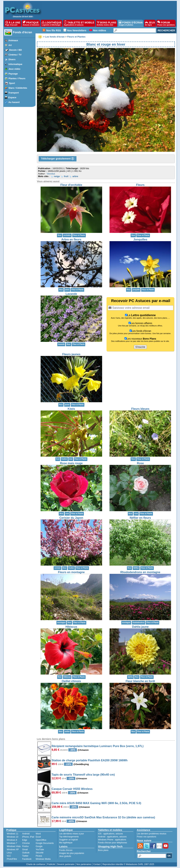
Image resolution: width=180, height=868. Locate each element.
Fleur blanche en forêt (140, 681)
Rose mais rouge (71, 463)
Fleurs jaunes (71, 354)
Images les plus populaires (72, 853)
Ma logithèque (66, 843)
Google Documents (45, 843)
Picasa (39, 856)
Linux (9, 853)
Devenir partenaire (66, 864)
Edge (25, 840)
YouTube (40, 850)
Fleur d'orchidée (71, 185)
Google (39, 846)
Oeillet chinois (71, 681)
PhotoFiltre (12, 859)
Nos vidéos (100, 30)
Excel (38, 837)
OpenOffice (41, 840)
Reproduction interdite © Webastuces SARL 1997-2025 (128, 864)
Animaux (13, 40)
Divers (12, 59)
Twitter (25, 856)
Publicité (51, 864)
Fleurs (140, 185)
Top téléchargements (69, 837)
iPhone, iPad (28, 837)
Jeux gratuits (65, 856)
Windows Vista (14, 846)
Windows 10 (13, 837)
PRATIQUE (31, 23)
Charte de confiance (36, 864)
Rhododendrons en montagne (140, 572)
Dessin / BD (15, 50)
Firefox (25, 846)
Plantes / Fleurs (17, 78)
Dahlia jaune (140, 627)
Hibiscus (71, 627)
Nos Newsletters (77, 30)
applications (109, 834)
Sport (12, 83)
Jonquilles (140, 239)
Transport (14, 93)
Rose (140, 463)
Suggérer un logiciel (69, 840)
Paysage (13, 74)
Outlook (26, 853)
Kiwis (71, 409)
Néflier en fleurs (140, 518)
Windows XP (13, 850)
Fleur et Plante (79, 235)
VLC (9, 856)
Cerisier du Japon (71, 518)
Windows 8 (12, 840)
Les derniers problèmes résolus (152, 834)
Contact (97, 864)
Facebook (27, 859)
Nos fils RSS (54, 30)
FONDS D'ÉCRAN (131, 23)
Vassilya (51, 174)
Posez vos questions (147, 837)
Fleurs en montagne (71, 572)
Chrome (26, 843)
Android (26, 834)
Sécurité (40, 853)
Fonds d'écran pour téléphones (113, 843)
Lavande (71, 294)
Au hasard (14, 102)
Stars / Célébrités (18, 88)
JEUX (150, 23)
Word (38, 834)
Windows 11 (13, 834)
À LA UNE (13, 23)
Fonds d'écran (23, 32)
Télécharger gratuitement (58, 159)
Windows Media (43, 859)
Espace (12, 97)
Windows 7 (12, 843)
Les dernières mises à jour (72, 834)
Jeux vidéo (14, 69)
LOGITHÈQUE (52, 23)
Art (10, 45)
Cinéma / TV (15, 55)
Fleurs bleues (140, 409)
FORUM (166, 23)
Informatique (15, 64)
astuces (119, 834)
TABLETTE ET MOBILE (79, 23)
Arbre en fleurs (71, 239)
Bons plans (103, 850)
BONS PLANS (107, 23)
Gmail (25, 850)
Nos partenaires (84, 864)
